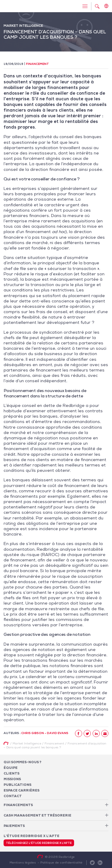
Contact (13, 796)
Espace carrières (22, 790)
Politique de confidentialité (61, 862)
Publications (17, 785)
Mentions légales (23, 862)
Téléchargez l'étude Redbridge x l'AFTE (39, 843)
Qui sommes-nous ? (23, 762)
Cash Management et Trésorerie (37, 815)
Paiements (14, 826)
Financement (37, 64)
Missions (12, 779)
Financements (18, 805)
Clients (11, 773)
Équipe (11, 768)
